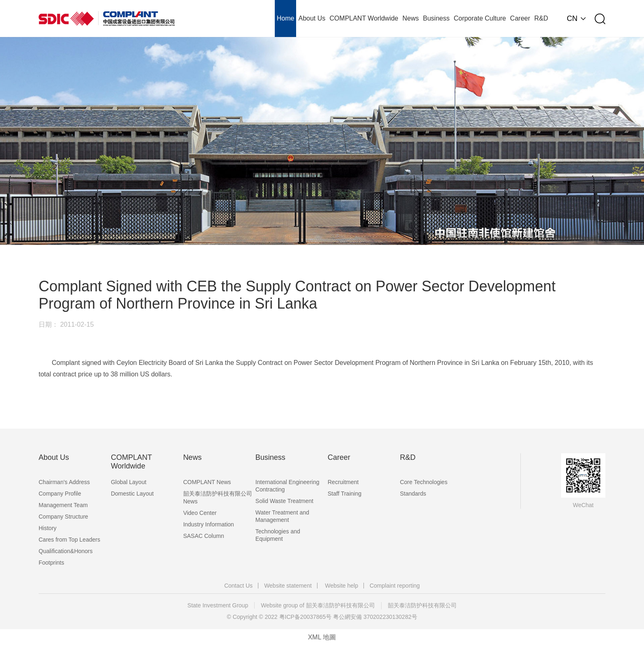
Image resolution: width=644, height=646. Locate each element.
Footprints (51, 563)
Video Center (200, 513)
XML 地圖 (322, 637)
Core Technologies (424, 482)
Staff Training (345, 494)
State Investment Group (218, 605)
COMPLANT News (207, 482)
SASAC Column (204, 536)
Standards (413, 494)
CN (572, 18)
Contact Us (238, 586)
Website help (342, 586)
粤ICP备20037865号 (306, 617)
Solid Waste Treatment (284, 501)
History (48, 528)
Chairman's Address (64, 482)
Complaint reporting (395, 586)
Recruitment (343, 482)
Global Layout (129, 482)
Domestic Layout (132, 494)
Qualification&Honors (66, 551)
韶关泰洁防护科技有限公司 (422, 605)
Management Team (63, 505)
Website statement (288, 586)
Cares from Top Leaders (69, 540)
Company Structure (63, 517)
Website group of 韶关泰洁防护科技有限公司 (318, 605)
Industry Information (209, 524)
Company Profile (60, 494)
